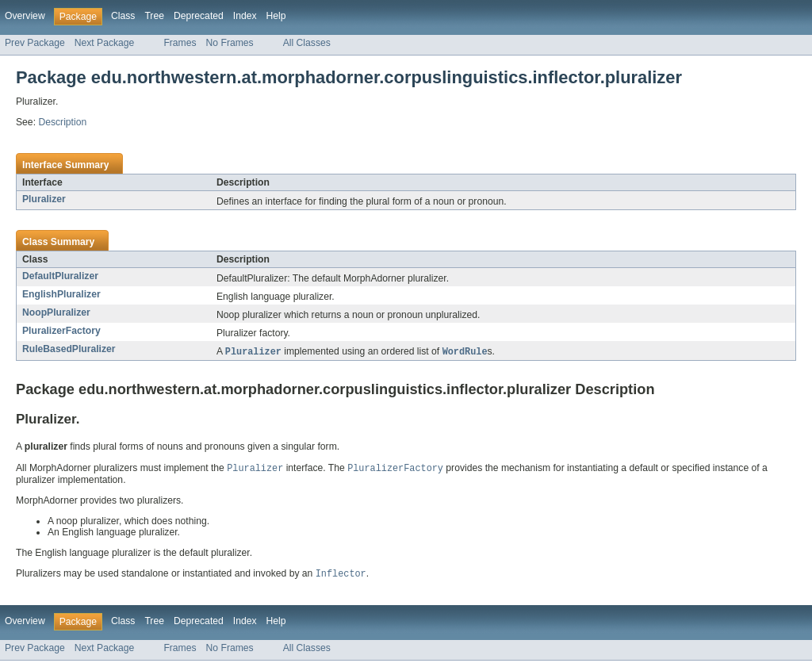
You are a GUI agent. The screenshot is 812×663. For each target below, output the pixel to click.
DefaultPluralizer (60, 276)
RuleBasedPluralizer (69, 349)
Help (276, 16)
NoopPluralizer (56, 312)
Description (62, 122)
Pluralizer (44, 199)
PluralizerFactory (61, 331)
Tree (154, 16)
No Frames (230, 43)
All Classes (307, 43)
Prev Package (35, 43)
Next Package (105, 43)
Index (245, 16)
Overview (25, 16)
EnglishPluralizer (61, 294)
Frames (180, 43)
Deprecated (199, 16)
